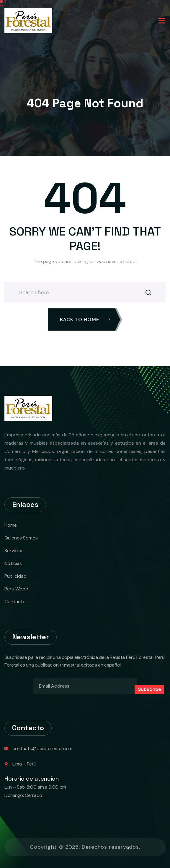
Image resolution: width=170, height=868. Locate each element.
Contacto (15, 602)
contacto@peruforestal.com (42, 748)
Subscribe (149, 689)
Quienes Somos (21, 538)
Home (11, 525)
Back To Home (85, 320)
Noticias (13, 563)
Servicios (14, 551)
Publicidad (15, 576)
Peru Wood (16, 589)
